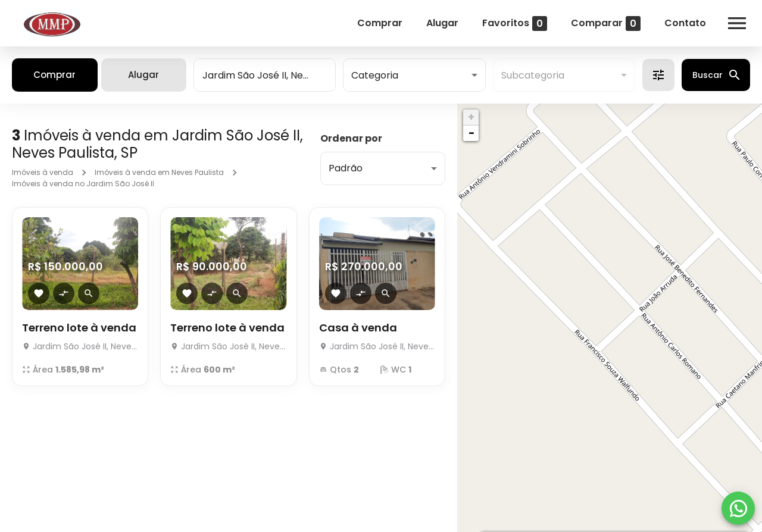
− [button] (471, 133)
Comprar (380, 23)
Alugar (442, 23)
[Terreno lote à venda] (80, 343)
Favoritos (515, 24)
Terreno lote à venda (79, 328)
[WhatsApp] (738, 508)
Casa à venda (358, 328)
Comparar (606, 24)
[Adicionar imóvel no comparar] (64, 293)
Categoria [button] (375, 75)
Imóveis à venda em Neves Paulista (159, 172)
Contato (685, 23)
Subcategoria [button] (533, 75)
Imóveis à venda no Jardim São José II (83, 184)
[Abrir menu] (737, 23)
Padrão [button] (346, 168)
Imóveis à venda (43, 172)
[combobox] (265, 75)
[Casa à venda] (377, 343)
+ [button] (471, 117)
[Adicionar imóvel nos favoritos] (39, 293)
